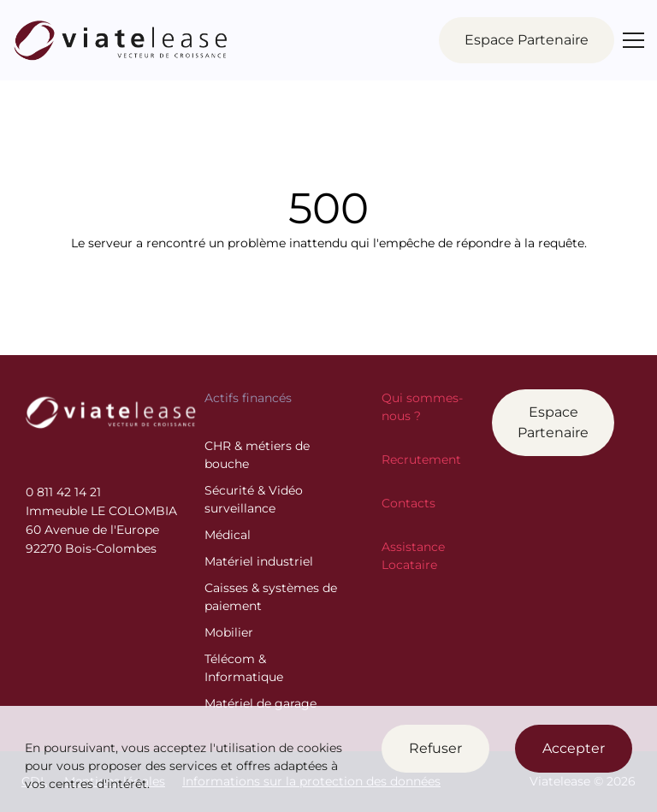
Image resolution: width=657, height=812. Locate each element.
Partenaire (527, 40)
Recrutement (421, 459)
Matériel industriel (259, 561)
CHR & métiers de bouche (257, 455)
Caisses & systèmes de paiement (271, 597)
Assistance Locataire (413, 556)
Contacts (408, 503)
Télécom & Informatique (244, 668)
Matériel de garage (260, 703)
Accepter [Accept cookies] (574, 748)
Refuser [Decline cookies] (435, 748)
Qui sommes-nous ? (422, 407)
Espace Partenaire (553, 422)
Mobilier (229, 632)
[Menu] (633, 40)
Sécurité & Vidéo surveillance (254, 499)
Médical (228, 535)
